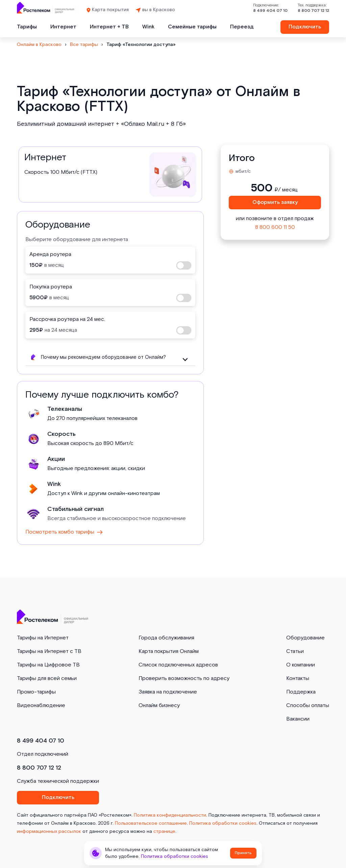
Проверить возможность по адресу (184, 678)
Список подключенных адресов (178, 665)
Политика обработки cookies (223, 823)
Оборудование (305, 638)
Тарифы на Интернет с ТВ (49, 651)
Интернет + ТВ (109, 27)
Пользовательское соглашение (151, 823)
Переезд (242, 27)
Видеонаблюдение (41, 706)
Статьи (295, 651)
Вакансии (298, 719)
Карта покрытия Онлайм (169, 651)
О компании (301, 665)
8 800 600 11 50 (275, 227)
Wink (148, 27)
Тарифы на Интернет (43, 638)
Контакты (298, 678)
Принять (243, 853)
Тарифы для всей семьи (47, 678)
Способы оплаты (308, 706)
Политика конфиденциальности (170, 815)
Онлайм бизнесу (159, 706)
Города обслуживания (166, 638)
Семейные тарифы (192, 27)
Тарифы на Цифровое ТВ (48, 665)
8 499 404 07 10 (270, 11)
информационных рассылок (49, 831)
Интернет (63, 27)
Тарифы (27, 27)
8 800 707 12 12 (313, 11)
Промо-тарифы (36, 692)
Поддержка (301, 692)
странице (164, 831)
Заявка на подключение (168, 692)
